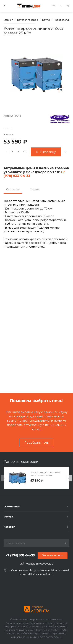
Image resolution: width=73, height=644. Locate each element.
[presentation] (4, 478)
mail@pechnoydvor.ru (40, 564)
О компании (12, 507)
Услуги (8, 517)
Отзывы (35, 190)
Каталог (9, 527)
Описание (13, 190)
